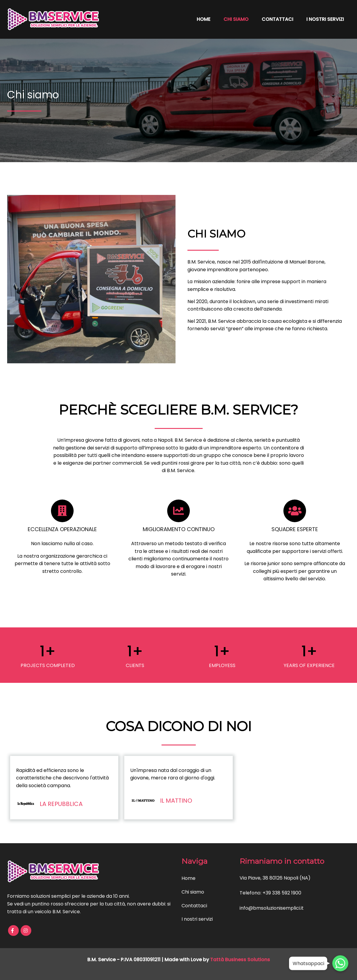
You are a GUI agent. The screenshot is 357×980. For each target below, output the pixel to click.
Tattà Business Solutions (240, 960)
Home (204, 19)
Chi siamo (236, 19)
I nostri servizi (325, 19)
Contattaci (277, 19)
